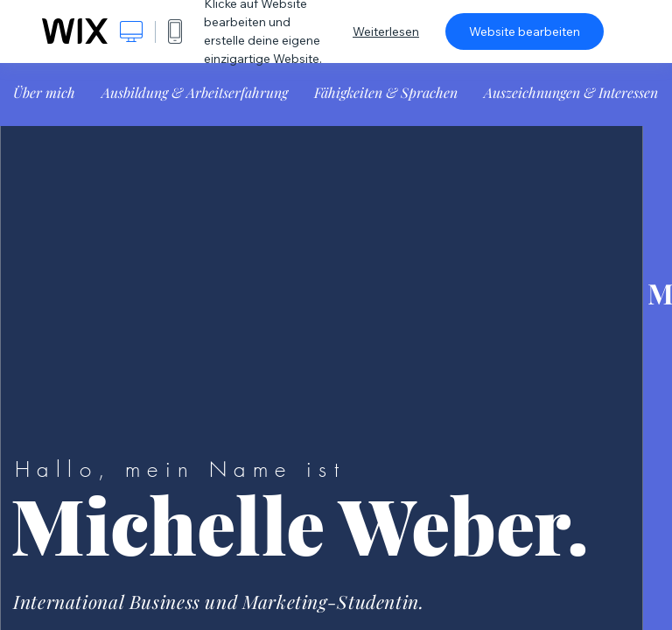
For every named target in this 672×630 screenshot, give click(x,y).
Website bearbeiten (525, 31)
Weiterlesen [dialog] (386, 31)
